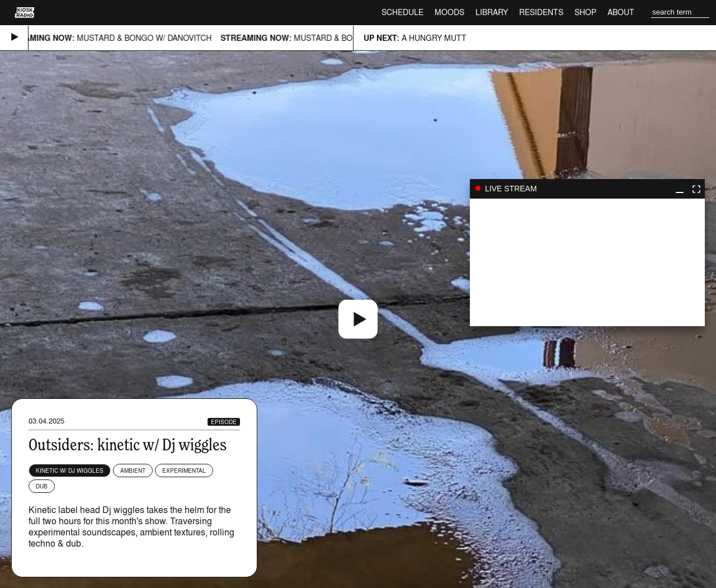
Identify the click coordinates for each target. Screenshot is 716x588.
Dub (42, 486)
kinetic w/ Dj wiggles (70, 471)
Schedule (402, 12)
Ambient (133, 471)
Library (492, 12)
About (621, 12)
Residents (541, 12)
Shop (585, 12)
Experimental (184, 471)
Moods (449, 12)
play (587, 262)
